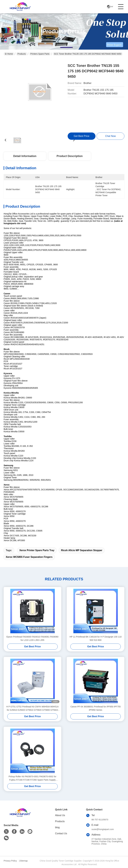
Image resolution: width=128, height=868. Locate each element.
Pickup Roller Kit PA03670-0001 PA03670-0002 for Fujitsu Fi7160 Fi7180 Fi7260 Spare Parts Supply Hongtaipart (32, 778)
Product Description (70, 156)
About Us (60, 815)
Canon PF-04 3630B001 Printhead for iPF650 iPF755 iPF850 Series (96, 708)
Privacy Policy (10, 861)
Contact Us (61, 833)
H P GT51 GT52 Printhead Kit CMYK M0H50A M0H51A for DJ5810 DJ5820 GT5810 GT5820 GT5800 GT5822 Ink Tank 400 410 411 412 (32, 709)
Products (22, 54)
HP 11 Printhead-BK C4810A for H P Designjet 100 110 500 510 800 (96, 638)
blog (57, 827)
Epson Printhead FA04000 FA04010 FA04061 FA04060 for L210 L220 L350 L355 (32, 638)
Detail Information (25, 156)
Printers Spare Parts (40, 54)
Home (9, 54)
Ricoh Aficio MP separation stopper (82, 550)
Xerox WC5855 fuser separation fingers (29, 557)
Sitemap (24, 861)
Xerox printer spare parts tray (37, 550)
